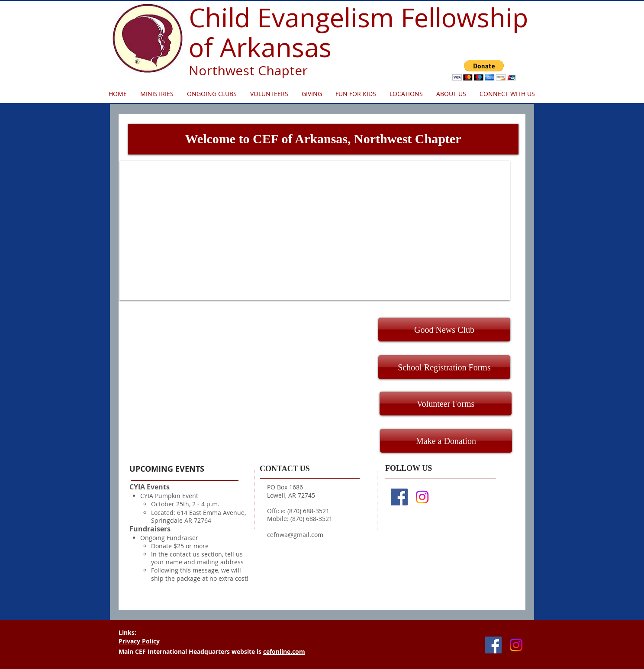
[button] (484, 70)
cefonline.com (284, 651)
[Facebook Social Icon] (399, 497)
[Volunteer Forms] (446, 404)
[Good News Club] (444, 330)
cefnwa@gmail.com (295, 535)
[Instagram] (422, 497)
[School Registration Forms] (444, 367)
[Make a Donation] (446, 441)
